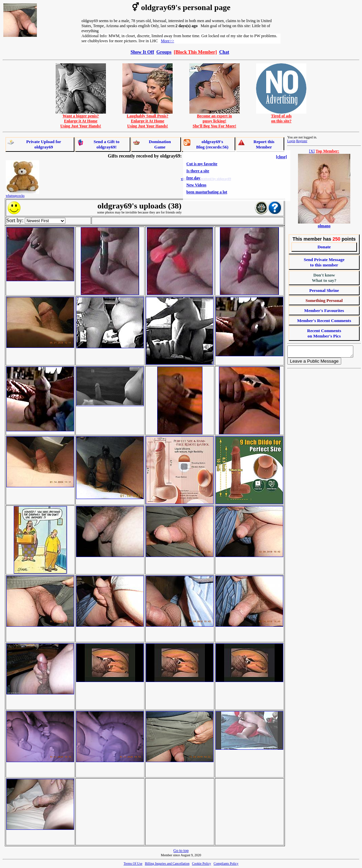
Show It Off (142, 52)
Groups (164, 52)
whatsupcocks (15, 196)
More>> (168, 41)
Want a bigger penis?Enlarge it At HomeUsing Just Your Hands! (81, 119)
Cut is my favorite (202, 164)
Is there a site (198, 171)
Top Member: (328, 151)
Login (291, 141)
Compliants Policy (226, 863)
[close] (281, 157)
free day (193, 178)
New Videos (196, 185)
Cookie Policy (202, 863)
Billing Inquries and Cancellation (167, 863)
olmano (324, 226)
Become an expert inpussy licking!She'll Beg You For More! (215, 119)
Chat (224, 52)
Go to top (181, 851)
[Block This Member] (195, 52)
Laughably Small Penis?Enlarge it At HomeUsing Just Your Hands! (147, 119)
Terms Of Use (133, 863)
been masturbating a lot (207, 192)
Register (301, 141)
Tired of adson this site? (281, 117)
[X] (312, 151)
